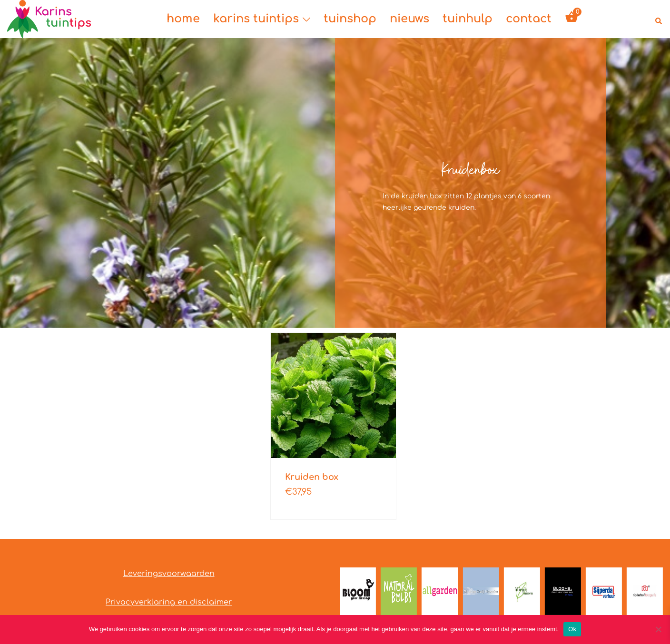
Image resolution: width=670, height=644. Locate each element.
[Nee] (658, 629)
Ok (572, 629)
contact (529, 19)
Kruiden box (312, 477)
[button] (659, 19)
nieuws (409, 19)
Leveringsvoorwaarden (169, 574)
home (183, 19)
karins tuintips (256, 19)
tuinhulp (468, 19)
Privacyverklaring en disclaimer (169, 602)
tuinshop (350, 19)
